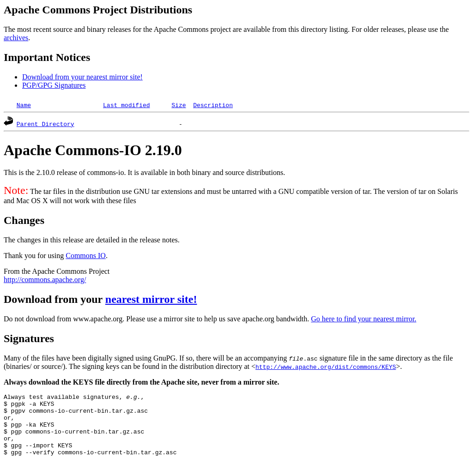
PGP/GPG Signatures (54, 85)
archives (16, 38)
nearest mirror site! (151, 299)
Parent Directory (45, 124)
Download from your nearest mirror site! (82, 77)
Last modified (126, 105)
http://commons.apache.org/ (45, 280)
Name (24, 105)
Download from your (55, 299)
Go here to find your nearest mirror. (364, 319)
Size (179, 105)
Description (213, 105)
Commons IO (86, 256)
